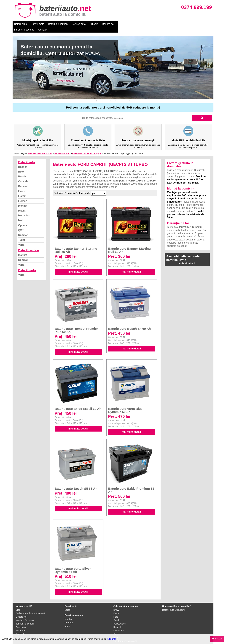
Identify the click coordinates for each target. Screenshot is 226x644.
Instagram (21, 625)
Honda (117, 632)
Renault (118, 621)
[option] (113, 61)
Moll (21, 215)
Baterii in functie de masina (40, 148)
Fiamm (22, 190)
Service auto (79, 24)
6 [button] (120, 95)
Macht (22, 205)
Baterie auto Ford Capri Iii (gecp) (87, 148)
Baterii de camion (58, 24)
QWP (21, 224)
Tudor (22, 234)
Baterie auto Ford (62, 148)
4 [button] (111, 95)
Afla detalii (112, 639)
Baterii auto (20, 24)
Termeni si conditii (25, 618)
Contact (146, 24)
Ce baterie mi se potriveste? (30, 608)
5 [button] (115, 95)
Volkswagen (120, 618)
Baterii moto (38, 24)
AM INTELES (217, 639)
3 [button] (106, 95)
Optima (23, 220)
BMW (21, 166)
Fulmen (23, 195)
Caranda (23, 176)
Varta (21, 239)
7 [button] (125, 95)
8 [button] (129, 95)
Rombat (23, 229)
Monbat (23, 200)
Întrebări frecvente (127, 24)
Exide (22, 185)
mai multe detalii (78, 266)
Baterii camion (29, 245)
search (202, 112)
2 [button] (101, 95)
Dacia (116, 608)
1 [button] (97, 95)
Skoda (117, 615)
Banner (23, 161)
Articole (94, 24)
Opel (116, 628)
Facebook (21, 621)
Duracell (23, 181)
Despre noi (108, 24)
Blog (18, 604)
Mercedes (24, 210)
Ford (116, 611)
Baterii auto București (174, 604)
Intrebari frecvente (25, 615)
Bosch (22, 171)
